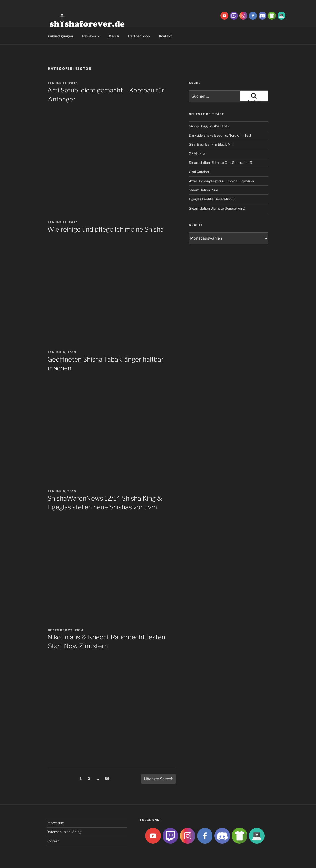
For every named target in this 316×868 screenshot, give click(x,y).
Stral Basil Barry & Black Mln (211, 144)
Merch (114, 36)
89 (108, 778)
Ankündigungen (60, 36)
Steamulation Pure (203, 190)
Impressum (55, 823)
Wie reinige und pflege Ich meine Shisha (106, 229)
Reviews (91, 36)
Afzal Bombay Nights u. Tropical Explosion (221, 181)
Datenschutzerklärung (64, 832)
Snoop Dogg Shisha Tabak (209, 126)
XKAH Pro (197, 153)
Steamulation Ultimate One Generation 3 (220, 163)
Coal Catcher (199, 172)
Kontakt (165, 36)
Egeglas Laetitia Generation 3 (212, 199)
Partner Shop (139, 36)
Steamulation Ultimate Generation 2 (217, 208)
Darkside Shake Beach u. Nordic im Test (220, 135)
